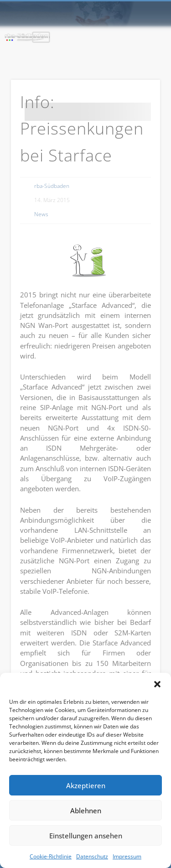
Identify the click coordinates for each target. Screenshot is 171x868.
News (41, 214)
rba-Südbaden (52, 186)
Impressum (127, 856)
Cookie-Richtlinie (51, 856)
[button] (157, 684)
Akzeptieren (86, 785)
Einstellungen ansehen (86, 836)
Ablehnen (86, 811)
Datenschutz (92, 856)
